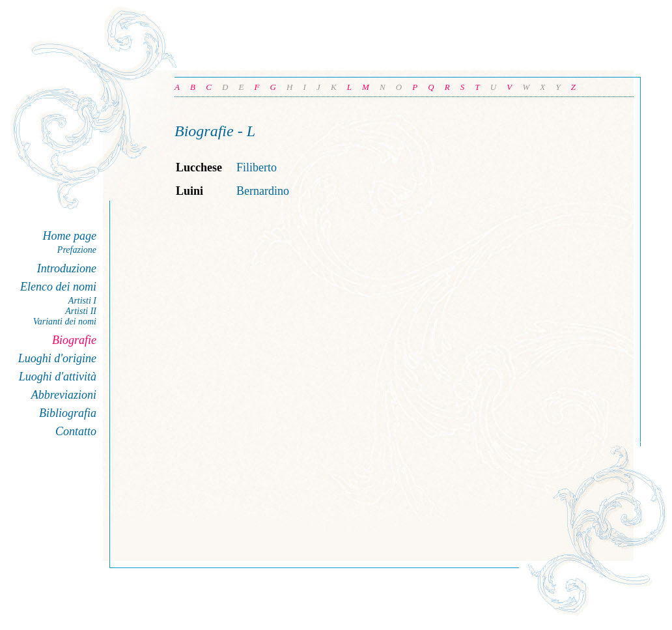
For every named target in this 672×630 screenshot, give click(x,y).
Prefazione (77, 250)
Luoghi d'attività (58, 377)
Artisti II (81, 311)
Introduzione (67, 268)
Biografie (74, 340)
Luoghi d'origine (57, 358)
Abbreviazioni (64, 395)
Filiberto (257, 167)
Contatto (76, 431)
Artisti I (82, 301)
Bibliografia (68, 413)
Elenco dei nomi (58, 287)
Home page (70, 236)
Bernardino (263, 191)
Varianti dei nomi (65, 322)
